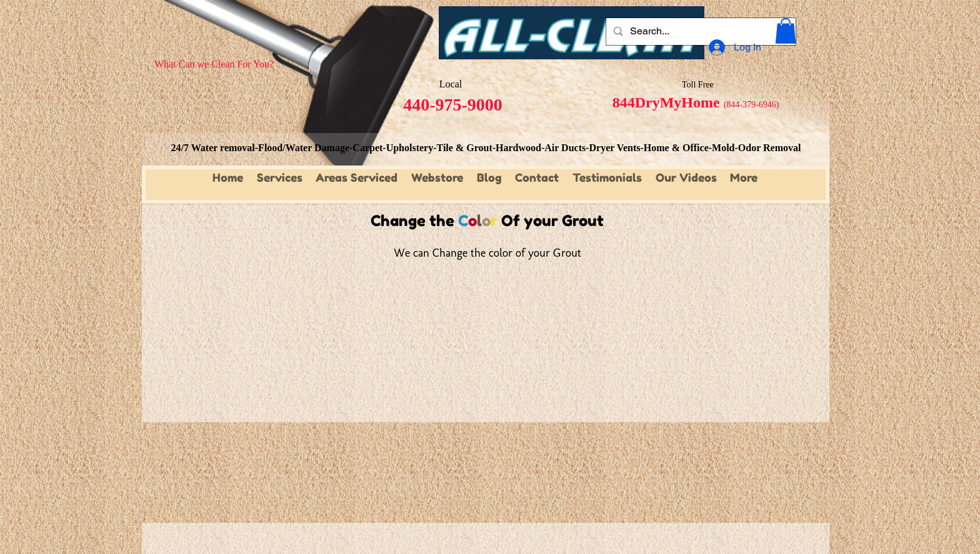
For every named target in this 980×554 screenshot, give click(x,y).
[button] (786, 31)
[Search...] (700, 32)
